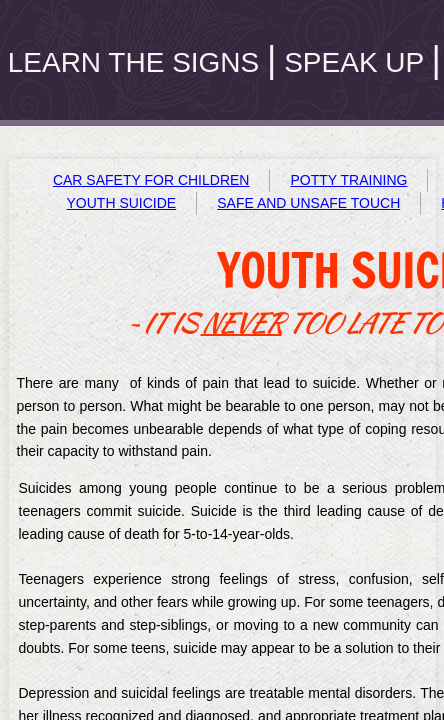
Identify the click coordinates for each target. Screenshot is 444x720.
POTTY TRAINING (348, 180)
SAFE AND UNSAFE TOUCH (308, 203)
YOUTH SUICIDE (122, 203)
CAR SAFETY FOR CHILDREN (151, 180)
